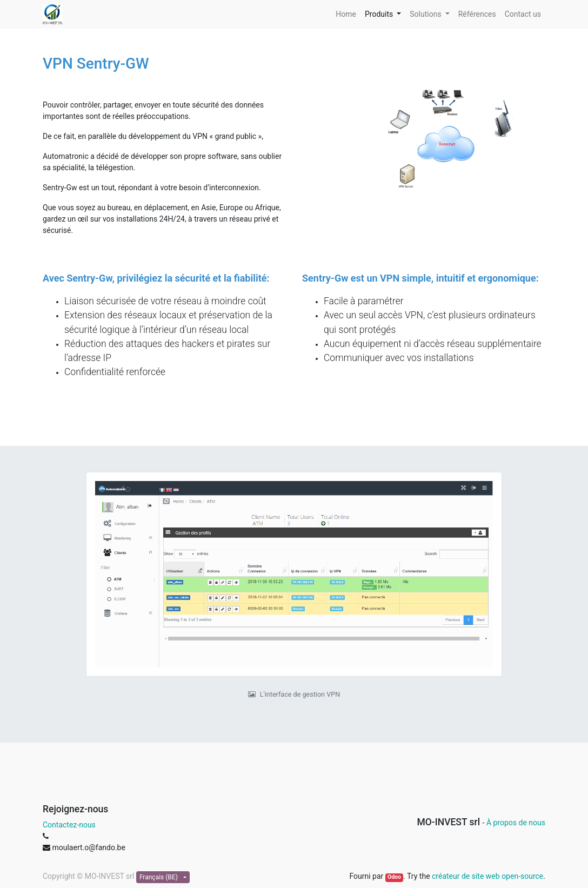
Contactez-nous (69, 825)
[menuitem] (346, 14)
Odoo (394, 877)
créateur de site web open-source (487, 876)
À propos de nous (516, 823)
